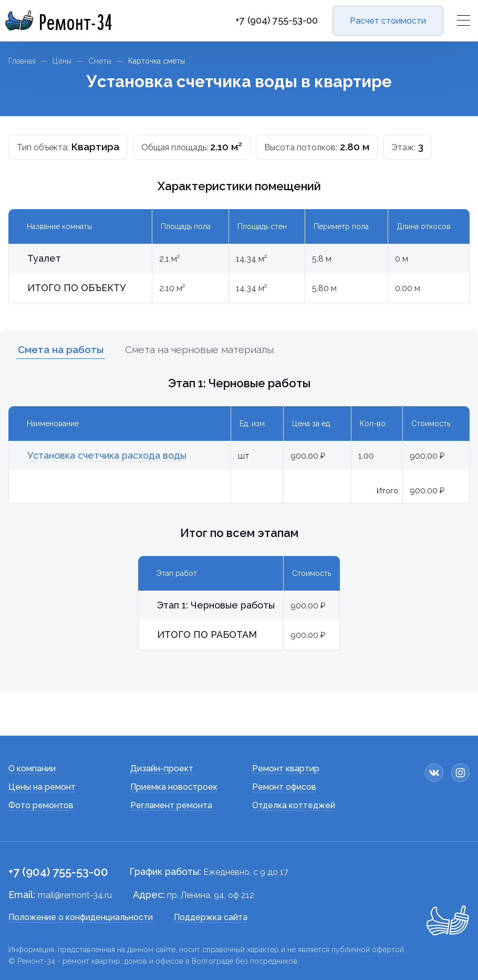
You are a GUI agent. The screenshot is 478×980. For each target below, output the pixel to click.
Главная (22, 61)
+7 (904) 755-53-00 (277, 20)
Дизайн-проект (162, 768)
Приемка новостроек (174, 787)
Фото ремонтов (41, 805)
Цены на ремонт (42, 787)
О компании (32, 768)
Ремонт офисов (284, 787)
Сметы (100, 61)
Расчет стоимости (388, 21)
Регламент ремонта (171, 805)
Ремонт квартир (286, 768)
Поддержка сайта (211, 917)
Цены (62, 61)
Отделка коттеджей (294, 805)
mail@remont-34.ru (75, 895)
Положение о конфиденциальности (81, 917)
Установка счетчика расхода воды (107, 455)
